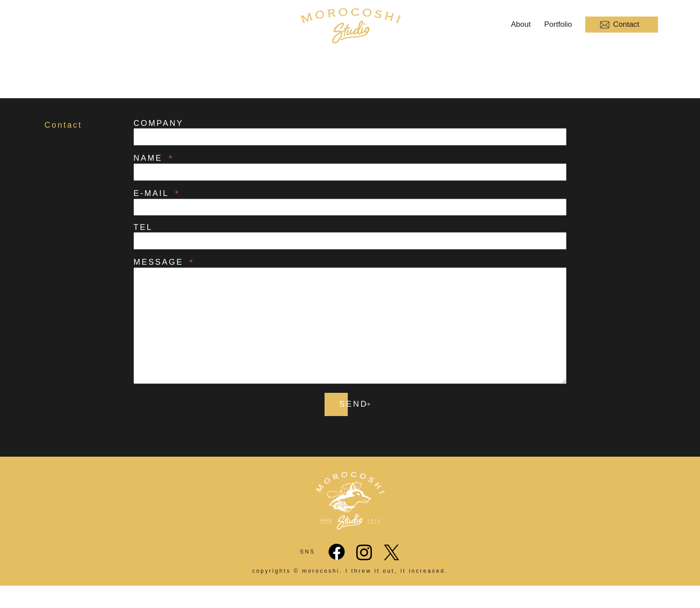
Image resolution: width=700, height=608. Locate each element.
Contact (620, 25)
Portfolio (558, 24)
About (521, 24)
